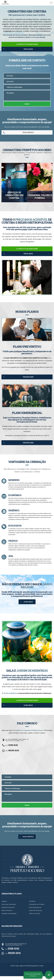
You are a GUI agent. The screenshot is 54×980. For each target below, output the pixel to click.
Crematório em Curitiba (37, 908)
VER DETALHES (18, 378)
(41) (12, 749)
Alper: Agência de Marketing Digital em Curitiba (30, 970)
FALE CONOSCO (18, 133)
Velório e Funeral (34, 917)
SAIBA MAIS (27, 604)
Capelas (4, 905)
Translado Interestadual (9, 917)
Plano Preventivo (7, 914)
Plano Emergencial (35, 911)
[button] (3, 186)
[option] (14, 183)
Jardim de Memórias (11, 696)
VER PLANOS (18, 49)
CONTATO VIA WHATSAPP (27, 44)
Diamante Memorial (8, 911)
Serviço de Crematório (9, 908)
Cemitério (32, 905)
